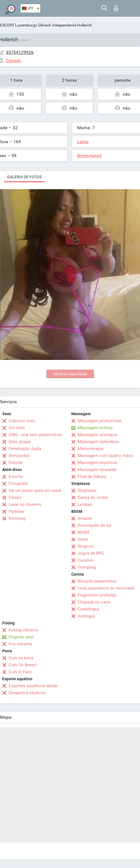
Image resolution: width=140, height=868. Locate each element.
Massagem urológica (97, 435)
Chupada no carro (94, 602)
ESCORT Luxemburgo (19, 25)
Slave (83, 539)
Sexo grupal (20, 442)
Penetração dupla (25, 449)
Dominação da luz (94, 525)
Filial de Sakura (92, 477)
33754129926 (20, 52)
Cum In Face (20, 672)
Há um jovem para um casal (35, 490)
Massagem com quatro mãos (105, 456)
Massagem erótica (95, 428)
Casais (15, 497)
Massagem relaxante (97, 470)
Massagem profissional (100, 421)
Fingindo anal (21, 637)
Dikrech (45, 25)
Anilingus (86, 616)
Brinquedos (19, 456)
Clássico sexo (22, 421)
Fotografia (18, 484)
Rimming (17, 518)
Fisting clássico (23, 630)
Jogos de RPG (91, 553)
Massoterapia (91, 449)
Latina (83, 142)
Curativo (86, 560)
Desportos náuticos (27, 693)
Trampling (87, 567)
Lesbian (85, 504)
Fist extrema (20, 644)
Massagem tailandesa (98, 442)
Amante (85, 518)
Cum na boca (21, 658)
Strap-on (86, 546)
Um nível (17, 428)
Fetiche (16, 463)
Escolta (16, 477)
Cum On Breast (23, 665)
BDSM (83, 532)
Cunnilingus (89, 609)
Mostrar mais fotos (70, 374)
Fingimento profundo (97, 595)
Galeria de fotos (24, 177)
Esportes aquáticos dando (33, 686)
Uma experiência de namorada (106, 588)
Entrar (116, 8)
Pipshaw (16, 511)
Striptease (87, 490)
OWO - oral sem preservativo (35, 435)
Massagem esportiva (97, 463)
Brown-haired (89, 156)
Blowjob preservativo (97, 581)
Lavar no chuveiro (25, 504)
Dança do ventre (93, 497)
